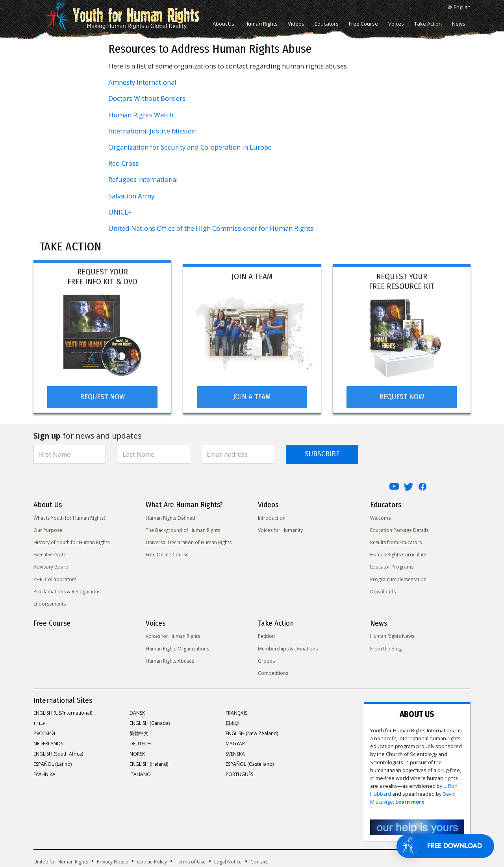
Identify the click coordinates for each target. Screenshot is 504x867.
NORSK (137, 753)
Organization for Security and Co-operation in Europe (190, 147)
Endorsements (50, 603)
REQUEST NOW (102, 396)
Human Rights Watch (141, 115)
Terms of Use (191, 837)
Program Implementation (398, 578)
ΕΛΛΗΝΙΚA (44, 773)
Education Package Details (399, 529)
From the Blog (386, 647)
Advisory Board (51, 566)
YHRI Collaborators (55, 578)
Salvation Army (131, 196)
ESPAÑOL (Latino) (53, 763)
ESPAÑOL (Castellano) (250, 763)
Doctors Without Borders (147, 98)
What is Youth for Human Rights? (69, 517)
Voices (396, 24)
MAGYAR (235, 743)
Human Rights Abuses (170, 660)
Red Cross (123, 163)
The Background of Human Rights (183, 529)
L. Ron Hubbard (426, 764)
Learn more (429, 772)
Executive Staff (49, 554)
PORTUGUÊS (239, 773)
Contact (259, 837)
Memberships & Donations (288, 647)
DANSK (137, 712)
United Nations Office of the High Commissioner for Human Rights (211, 228)
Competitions (273, 672)
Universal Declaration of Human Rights (189, 542)
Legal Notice (228, 837)
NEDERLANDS (48, 743)
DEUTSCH (140, 743)
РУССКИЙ (44, 733)
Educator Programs (392, 566)
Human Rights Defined (170, 517)
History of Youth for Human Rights (71, 542)
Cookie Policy (152, 837)
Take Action (428, 24)
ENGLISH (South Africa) (58, 753)
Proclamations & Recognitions (67, 590)
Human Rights (261, 24)
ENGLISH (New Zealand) (252, 733)
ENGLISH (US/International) (63, 712)
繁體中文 (139, 733)
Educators (327, 24)
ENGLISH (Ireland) (149, 763)
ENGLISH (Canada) (150, 722)
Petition (266, 635)
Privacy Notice (113, 837)
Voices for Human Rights (173, 635)
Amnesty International (142, 82)
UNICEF (120, 212)
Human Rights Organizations (177, 647)
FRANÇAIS (236, 712)
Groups (266, 660)
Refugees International (143, 179)
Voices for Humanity (280, 529)
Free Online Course (167, 554)
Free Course (363, 24)
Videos (296, 24)
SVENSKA (235, 753)
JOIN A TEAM (252, 396)
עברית (39, 722)
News (459, 24)
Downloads (383, 590)
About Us (223, 24)
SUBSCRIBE (322, 453)
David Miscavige (394, 772)
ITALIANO (140, 773)
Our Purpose (48, 529)
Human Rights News (392, 635)
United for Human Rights (61, 837)
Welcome (381, 517)
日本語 (233, 722)
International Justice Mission (152, 131)
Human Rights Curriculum (398, 554)
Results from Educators (396, 542)
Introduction (272, 517)
